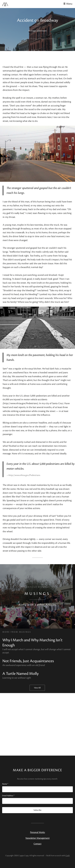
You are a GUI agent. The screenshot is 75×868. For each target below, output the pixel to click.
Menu (69, 4)
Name (5, 784)
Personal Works (37, 832)
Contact (37, 844)
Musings (37, 594)
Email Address (8, 796)
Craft (68, 856)
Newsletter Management (38, 838)
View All (37, 688)
